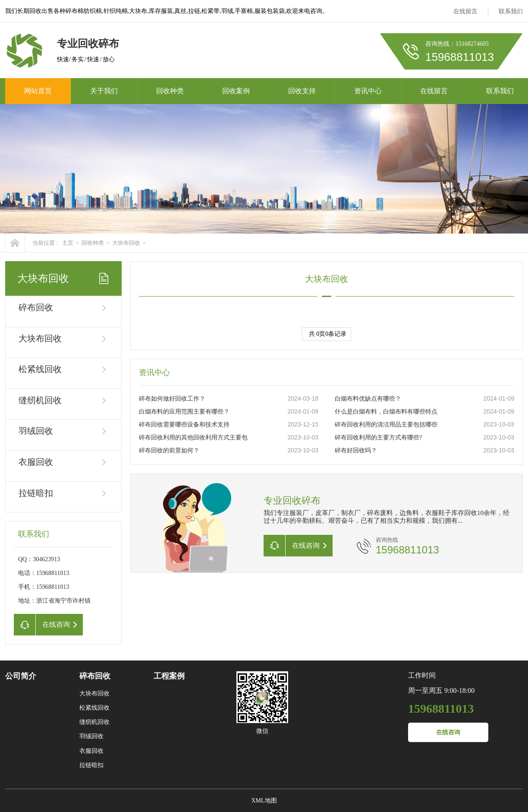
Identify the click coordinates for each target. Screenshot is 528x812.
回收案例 (236, 91)
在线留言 (465, 11)
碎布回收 (36, 307)
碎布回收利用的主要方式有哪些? (378, 438)
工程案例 (169, 676)
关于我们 (104, 91)
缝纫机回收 (40, 400)
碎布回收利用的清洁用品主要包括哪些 (386, 425)
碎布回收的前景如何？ (169, 450)
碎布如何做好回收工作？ (172, 399)
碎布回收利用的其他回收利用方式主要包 (193, 438)
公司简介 (21, 676)
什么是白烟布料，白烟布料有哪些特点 (386, 412)
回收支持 (302, 91)
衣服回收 (36, 462)
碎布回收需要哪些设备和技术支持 (184, 425)
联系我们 (511, 11)
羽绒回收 (36, 431)
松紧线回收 (40, 369)
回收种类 (170, 91)
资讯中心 (368, 91)
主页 (68, 243)
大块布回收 (126, 243)
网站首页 (38, 91)
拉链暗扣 (36, 493)
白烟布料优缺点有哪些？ (368, 399)
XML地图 (264, 801)
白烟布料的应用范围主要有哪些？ (184, 412)
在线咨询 (448, 732)
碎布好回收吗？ (356, 450)
